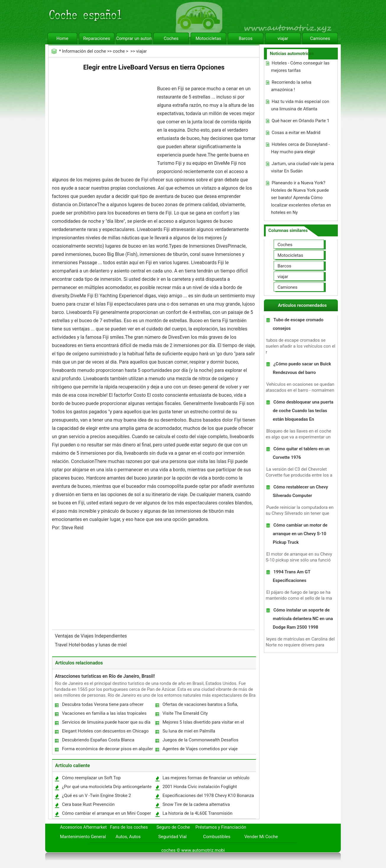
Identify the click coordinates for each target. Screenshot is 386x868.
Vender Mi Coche (261, 837)
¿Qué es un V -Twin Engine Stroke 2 (97, 796)
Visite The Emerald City (185, 713)
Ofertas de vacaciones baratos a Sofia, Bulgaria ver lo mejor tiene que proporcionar (205, 706)
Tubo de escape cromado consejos (298, 324)
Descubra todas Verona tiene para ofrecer (103, 704)
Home (62, 38)
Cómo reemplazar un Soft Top (91, 778)
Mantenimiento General (83, 837)
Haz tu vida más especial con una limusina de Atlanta (300, 105)
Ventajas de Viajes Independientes (92, 636)
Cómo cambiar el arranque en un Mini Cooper (107, 813)
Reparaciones (97, 38)
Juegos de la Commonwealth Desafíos (201, 740)
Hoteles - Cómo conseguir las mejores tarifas (300, 67)
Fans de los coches (129, 827)
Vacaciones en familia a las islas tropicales (104, 713)
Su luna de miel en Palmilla (189, 731)
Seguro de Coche (173, 827)
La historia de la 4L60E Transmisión (198, 813)
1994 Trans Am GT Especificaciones (292, 576)
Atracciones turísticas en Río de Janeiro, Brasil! (105, 676)
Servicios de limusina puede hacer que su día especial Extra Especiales (106, 723)
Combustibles (217, 837)
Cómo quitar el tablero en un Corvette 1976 (301, 453)
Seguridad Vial (172, 837)
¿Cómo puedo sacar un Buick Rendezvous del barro (302, 368)
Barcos (246, 38)
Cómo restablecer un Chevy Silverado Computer (300, 491)
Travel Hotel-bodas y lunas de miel (91, 645)
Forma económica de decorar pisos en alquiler (108, 749)
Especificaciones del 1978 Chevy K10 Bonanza (208, 796)
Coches (171, 38)
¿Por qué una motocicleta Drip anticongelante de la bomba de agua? (107, 788)
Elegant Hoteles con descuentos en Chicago (105, 731)
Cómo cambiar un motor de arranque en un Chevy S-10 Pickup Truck (300, 534)
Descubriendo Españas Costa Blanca (98, 740)
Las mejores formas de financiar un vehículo (206, 778)
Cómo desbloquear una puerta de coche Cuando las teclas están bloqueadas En (303, 411)
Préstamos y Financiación (221, 827)
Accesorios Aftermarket (83, 827)
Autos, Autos (128, 837)
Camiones (320, 38)
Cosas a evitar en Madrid (296, 133)
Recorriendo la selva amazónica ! (291, 86)
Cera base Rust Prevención (88, 804)
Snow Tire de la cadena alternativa (196, 804)
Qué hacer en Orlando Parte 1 (300, 121)
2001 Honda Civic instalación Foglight (200, 787)
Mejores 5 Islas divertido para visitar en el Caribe (203, 723)
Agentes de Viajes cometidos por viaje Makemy (200, 750)
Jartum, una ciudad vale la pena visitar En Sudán (303, 167)
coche (119, 51)
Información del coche (84, 51)
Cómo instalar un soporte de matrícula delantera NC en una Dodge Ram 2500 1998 (303, 619)
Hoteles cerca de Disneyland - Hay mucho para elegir (300, 148)
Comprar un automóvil (134, 38)
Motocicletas (209, 38)
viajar (283, 38)
